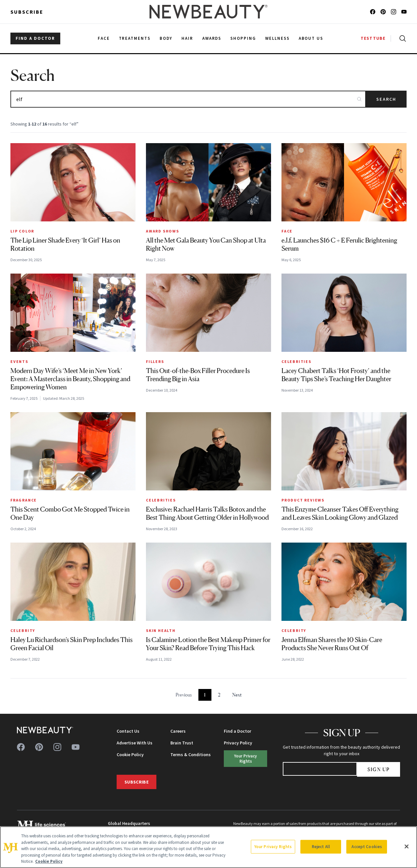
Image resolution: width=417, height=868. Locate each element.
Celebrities (296, 361)
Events (19, 361)
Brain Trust (182, 743)
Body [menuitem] (166, 38)
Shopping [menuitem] (243, 38)
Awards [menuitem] (212, 38)
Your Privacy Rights (245, 758)
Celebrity (23, 630)
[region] (208, 847)
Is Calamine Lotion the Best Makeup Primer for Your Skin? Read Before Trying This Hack (208, 644)
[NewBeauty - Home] (208, 12)
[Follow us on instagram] (394, 12)
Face (287, 231)
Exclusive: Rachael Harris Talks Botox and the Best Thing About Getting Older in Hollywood (207, 513)
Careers (178, 731)
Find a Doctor (237, 731)
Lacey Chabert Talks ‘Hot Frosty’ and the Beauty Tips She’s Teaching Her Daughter (336, 375)
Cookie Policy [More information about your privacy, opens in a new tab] (49, 861)
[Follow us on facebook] (373, 12)
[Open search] (401, 38)
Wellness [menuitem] (277, 38)
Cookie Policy (130, 755)
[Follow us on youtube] (404, 12)
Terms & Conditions (191, 755)
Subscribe (27, 12)
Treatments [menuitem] (135, 38)
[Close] (407, 846)
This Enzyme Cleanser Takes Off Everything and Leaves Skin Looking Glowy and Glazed (340, 513)
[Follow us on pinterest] (383, 12)
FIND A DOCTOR (35, 38)
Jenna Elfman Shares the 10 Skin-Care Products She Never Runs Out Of (332, 644)
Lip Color (22, 231)
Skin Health (161, 630)
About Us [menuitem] (311, 38)
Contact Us (128, 731)
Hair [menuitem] (187, 38)
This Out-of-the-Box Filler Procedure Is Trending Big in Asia (198, 375)
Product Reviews (303, 500)
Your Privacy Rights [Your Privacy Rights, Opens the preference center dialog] (273, 847)
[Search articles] (188, 99)
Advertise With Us (135, 743)
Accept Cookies (367, 847)
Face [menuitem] (104, 38)
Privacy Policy (238, 743)
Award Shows (163, 231)
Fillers (155, 361)
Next (237, 695)
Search (386, 99)
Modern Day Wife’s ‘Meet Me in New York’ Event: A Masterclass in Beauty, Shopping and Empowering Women (70, 379)
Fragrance (24, 500)
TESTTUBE (373, 38)
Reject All (321, 847)
